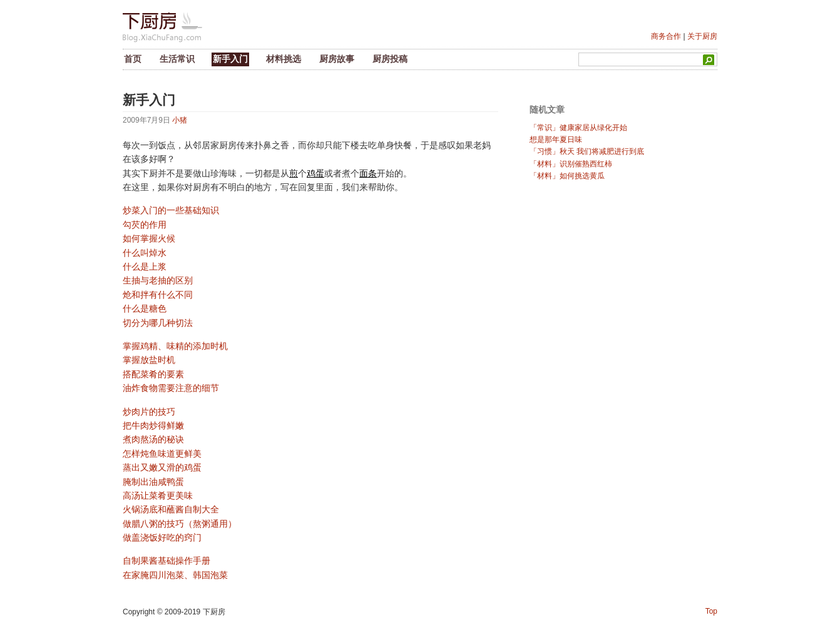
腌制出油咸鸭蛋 (153, 482)
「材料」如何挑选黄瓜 (567, 176)
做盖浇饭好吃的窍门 (162, 537)
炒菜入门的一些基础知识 (171, 210)
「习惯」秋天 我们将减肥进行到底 (587, 151)
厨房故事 (337, 59)
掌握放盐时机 (149, 360)
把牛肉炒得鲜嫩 (153, 425)
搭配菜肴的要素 (153, 374)
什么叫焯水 (145, 253)
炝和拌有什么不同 (158, 295)
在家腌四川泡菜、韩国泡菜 (175, 575)
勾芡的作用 (145, 225)
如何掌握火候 (149, 238)
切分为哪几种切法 (158, 323)
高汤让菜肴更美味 (158, 495)
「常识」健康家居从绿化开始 (578, 128)
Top (711, 611)
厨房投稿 (390, 59)
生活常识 (177, 59)
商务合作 (666, 36)
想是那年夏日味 (556, 140)
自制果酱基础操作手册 (166, 561)
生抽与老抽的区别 (158, 280)
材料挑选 (284, 59)
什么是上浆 (145, 267)
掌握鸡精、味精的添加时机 (175, 346)
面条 (368, 173)
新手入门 (230, 59)
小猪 (180, 120)
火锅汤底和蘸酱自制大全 (171, 509)
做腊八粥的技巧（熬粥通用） (180, 524)
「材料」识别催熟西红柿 (571, 164)
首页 (133, 59)
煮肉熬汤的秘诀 (153, 439)
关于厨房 (702, 36)
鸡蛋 (315, 173)
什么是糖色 (145, 308)
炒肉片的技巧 (149, 412)
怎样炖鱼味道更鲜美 (162, 454)
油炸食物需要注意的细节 (171, 388)
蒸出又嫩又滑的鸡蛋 (162, 467)
